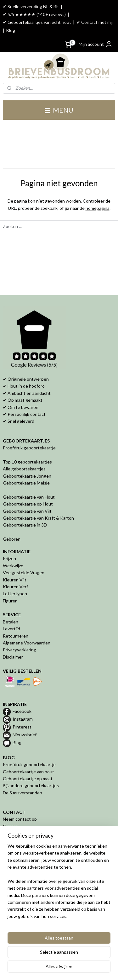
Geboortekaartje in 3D (25, 525)
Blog (11, 30)
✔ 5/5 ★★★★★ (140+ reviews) (34, 14)
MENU (59, 110)
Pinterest (22, 727)
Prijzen (9, 558)
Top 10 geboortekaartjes (27, 462)
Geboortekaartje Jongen (27, 476)
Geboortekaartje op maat (28, 779)
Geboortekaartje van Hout (29, 497)
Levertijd (11, 629)
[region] (59, 884)
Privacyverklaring (20, 650)
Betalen (11, 622)
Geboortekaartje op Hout (28, 504)
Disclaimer (13, 657)
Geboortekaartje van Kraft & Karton (38, 518)
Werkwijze (13, 566)
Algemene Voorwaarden (27, 643)
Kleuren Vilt (15, 580)
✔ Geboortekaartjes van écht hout (37, 22)
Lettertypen (15, 593)
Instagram (23, 719)
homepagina (98, 208)
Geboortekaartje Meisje (26, 483)
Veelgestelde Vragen (24, 572)
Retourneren (16, 636)
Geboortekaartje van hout (28, 772)
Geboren (12, 539)
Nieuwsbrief (25, 735)
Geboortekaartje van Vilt (28, 511)
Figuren (10, 601)
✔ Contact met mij (95, 22)
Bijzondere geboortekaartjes (31, 785)
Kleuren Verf (15, 587)
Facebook (22, 711)
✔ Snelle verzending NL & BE (31, 6)
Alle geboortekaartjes (24, 469)
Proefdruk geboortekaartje (29, 448)
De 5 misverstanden (22, 793)
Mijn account (96, 44)
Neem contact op (20, 819)
